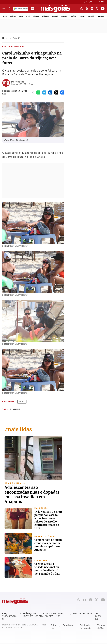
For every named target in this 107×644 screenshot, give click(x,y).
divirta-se (45, 16)
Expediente (68, 625)
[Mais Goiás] (55, 9)
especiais (91, 16)
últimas (13, 16)
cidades (36, 16)
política (74, 16)
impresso (101, 16)
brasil (28, 16)
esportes (64, 16)
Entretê (17, 38)
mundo (82, 16)
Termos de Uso (101, 627)
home (5, 16)
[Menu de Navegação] (4, 9)
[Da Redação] (6, 83)
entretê (55, 16)
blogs (21, 16)
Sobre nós (54, 627)
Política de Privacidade (85, 627)
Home (5, 38)
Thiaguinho (15, 409)
